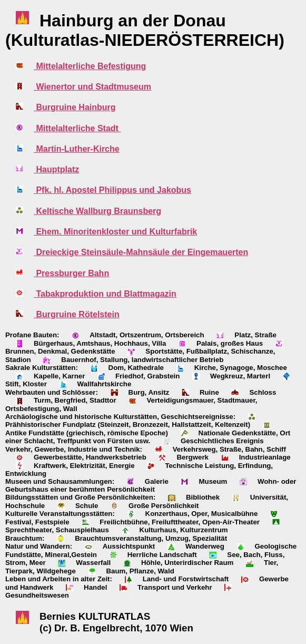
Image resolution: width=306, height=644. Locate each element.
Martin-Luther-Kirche (77, 149)
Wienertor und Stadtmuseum (92, 87)
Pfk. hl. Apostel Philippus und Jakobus (112, 190)
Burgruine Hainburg (75, 107)
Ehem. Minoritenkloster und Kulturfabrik (115, 232)
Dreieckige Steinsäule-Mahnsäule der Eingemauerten (141, 252)
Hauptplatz (56, 169)
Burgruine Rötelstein (77, 314)
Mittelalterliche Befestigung (90, 66)
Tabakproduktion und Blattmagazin (105, 294)
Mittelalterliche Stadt (77, 128)
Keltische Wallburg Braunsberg (97, 211)
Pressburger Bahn (71, 273)
